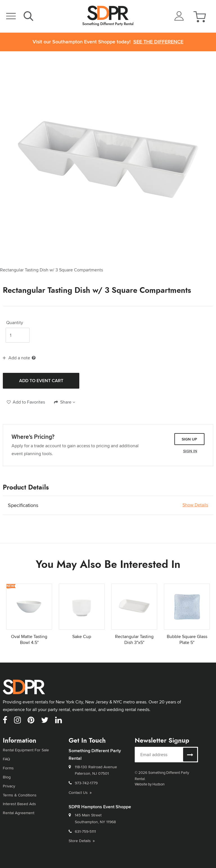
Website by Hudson (150, 784)
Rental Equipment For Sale (26, 750)
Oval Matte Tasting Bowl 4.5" (29, 639)
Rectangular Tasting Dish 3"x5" (134, 639)
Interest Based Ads (19, 804)
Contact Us (80, 792)
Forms (8, 768)
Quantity (15, 323)
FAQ (6, 759)
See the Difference (158, 42)
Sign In (190, 451)
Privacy (9, 786)
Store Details (82, 841)
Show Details (195, 505)
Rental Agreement (19, 813)
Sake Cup (82, 636)
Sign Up (189, 439)
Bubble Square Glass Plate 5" (187, 639)
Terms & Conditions (20, 795)
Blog (7, 777)
